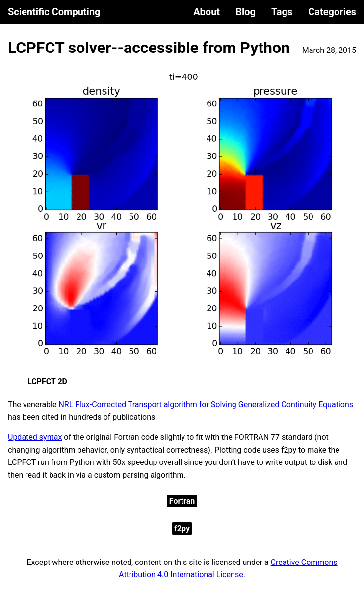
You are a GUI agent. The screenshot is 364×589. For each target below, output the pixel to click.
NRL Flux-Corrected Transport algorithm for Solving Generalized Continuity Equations (206, 404)
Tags (282, 12)
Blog (246, 12)
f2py (182, 528)
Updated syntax (35, 437)
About (207, 12)
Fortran (182, 501)
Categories (332, 12)
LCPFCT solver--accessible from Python (149, 48)
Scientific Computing (54, 12)
